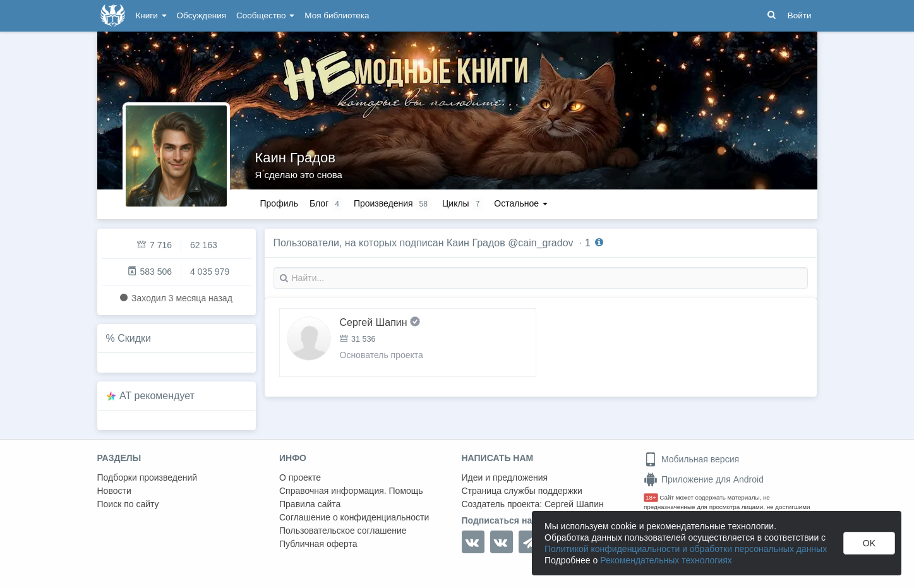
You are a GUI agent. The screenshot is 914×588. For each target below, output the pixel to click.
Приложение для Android (704, 479)
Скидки (134, 338)
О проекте (300, 477)
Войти (800, 15)
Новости (114, 491)
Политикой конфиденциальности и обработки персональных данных (686, 549)
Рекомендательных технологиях (666, 560)
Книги (151, 15)
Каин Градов (296, 158)
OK (869, 543)
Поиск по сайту (128, 504)
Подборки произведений (147, 477)
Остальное (521, 203)
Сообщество (265, 15)
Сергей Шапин (574, 504)
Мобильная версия (691, 459)
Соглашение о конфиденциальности (354, 517)
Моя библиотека (337, 15)
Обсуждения (201, 15)
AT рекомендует (157, 396)
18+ (651, 497)
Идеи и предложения (505, 477)
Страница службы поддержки (522, 491)
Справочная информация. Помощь (351, 491)
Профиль (279, 203)
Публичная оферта (318, 544)
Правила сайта (310, 504)
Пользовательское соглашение (343, 531)
